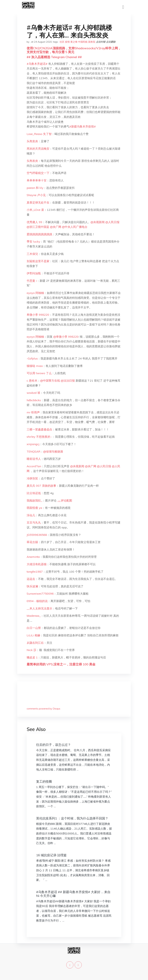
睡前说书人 (34, 459)
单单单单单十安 (37, 180)
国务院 (92, 42)
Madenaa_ (34, 616)
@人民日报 (112, 222)
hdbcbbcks (34, 400)
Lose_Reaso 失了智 (39, 134)
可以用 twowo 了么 (39, 373)
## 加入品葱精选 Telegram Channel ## (54, 57)
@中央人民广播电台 (75, 227)
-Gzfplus (32, 358)
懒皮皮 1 (32, 657)
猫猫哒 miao (35, 366)
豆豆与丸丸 (34, 522)
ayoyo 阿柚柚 (35, 293)
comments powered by (43, 709)
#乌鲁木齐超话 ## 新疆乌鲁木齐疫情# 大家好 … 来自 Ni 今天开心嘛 (73, 894)
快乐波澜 (32, 586)
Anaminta (33, 557)
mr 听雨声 (33, 412)
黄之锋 (74, 42)
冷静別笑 (32, 478)
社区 (62, 42)
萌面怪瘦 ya (34, 508)
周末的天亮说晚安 (38, 149)
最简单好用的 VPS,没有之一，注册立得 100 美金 (61, 664)
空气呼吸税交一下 (38, 173)
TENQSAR (34, 452)
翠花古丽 (32, 542)
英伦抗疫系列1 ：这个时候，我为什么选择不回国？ (72, 818)
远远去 (31, 579)
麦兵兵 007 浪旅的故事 (41, 486)
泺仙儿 (31, 515)
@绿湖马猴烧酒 (53, 452)
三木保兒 (32, 254)
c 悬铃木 (32, 381)
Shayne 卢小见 (36, 195)
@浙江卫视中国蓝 (38, 227)
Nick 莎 (31, 650)
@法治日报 (68, 381)
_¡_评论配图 (65, 501)
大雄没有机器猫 (37, 564)
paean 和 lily (35, 188)
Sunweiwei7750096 (40, 594)
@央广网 (56, 227)
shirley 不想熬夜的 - (39, 437)
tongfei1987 (35, 572)
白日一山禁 (34, 628)
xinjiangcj (33, 444)
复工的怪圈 (44, 781)
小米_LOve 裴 (35, 210)
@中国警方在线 (50, 381)
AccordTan (34, 466)
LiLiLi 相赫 (33, 635)
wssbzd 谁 (33, 393)
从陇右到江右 (35, 643)
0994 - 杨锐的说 (37, 601)
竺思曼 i (32, 281)
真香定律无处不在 (38, 202)
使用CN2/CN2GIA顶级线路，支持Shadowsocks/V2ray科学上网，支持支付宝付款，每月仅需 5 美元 (74, 50)
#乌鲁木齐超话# (37, 64)
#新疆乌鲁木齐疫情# (83, 126)
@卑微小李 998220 (66, 337)
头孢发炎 (32, 141)
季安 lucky (33, 242)
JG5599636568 (37, 535)
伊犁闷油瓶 (34, 273)
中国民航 (83, 42)
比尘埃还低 (34, 493)
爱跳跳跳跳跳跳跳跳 (39, 234)
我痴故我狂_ (34, 501)
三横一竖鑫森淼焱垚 (39, 429)
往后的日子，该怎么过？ (53, 745)
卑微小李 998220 (38, 315)
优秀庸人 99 (34, 222)
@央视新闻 (98, 222)
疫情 (67, 42)
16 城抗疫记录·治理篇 (51, 855)
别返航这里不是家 (38, 261)
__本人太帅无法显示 (39, 608)
